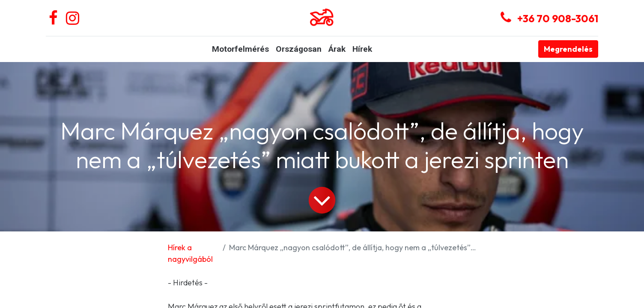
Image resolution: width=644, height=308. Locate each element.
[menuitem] (240, 49)
